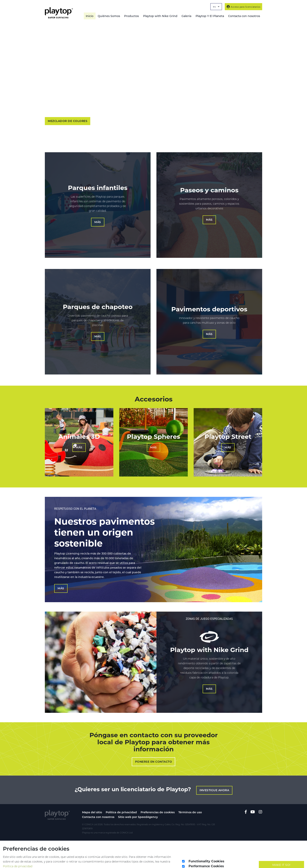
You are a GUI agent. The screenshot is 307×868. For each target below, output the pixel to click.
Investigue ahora (215, 785)
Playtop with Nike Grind (159, 16)
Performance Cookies (206, 861)
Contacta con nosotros (98, 812)
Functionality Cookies (206, 856)
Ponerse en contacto (154, 757)
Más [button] (98, 223)
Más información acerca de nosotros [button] (122, 122)
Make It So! (281, 860)
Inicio (88, 16)
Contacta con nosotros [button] (244, 16)
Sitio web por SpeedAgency (138, 812)
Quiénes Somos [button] (108, 16)
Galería (186, 16)
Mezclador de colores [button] (68, 122)
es (216, 7)
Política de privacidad (121, 807)
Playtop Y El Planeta (209, 16)
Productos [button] (131, 16)
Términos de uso (190, 807)
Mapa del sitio (92, 807)
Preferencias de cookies (158, 807)
